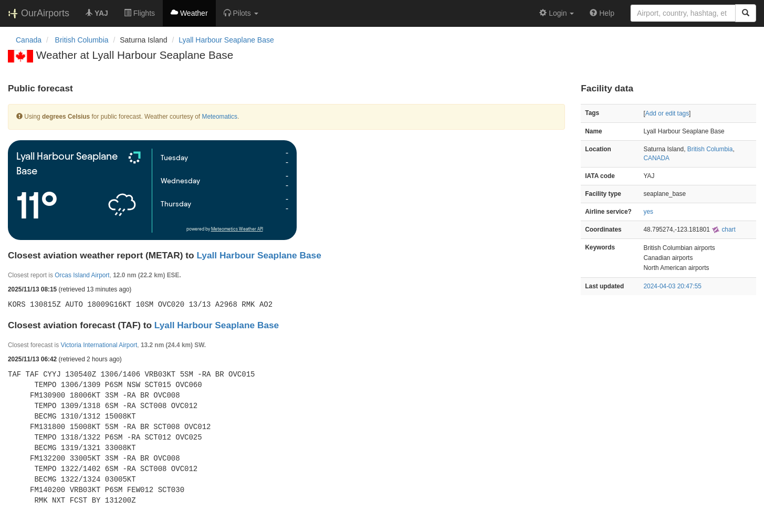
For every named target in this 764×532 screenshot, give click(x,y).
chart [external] (724, 230)
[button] (241, 13)
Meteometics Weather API (237, 229)
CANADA (657, 158)
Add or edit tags (667, 113)
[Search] (746, 13)
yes (649, 212)
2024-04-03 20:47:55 (673, 286)
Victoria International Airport (99, 345)
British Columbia (710, 149)
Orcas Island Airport (82, 275)
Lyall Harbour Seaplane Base (226, 40)
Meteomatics (219, 117)
